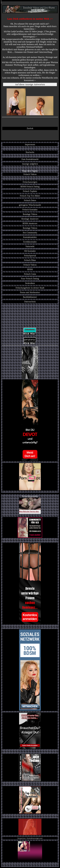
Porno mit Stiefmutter (30, 292)
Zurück (30, 128)
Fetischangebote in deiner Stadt (30, 288)
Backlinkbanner (30, 297)
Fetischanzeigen (30, 182)
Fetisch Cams (30, 274)
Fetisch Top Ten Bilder (30, 196)
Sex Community (30, 233)
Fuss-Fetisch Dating (30, 279)
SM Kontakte (30, 251)
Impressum (30, 145)
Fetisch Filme (30, 260)
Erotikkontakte (30, 242)
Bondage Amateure (30, 219)
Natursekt (30, 246)
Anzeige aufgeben (30, 164)
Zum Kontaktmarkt (30, 159)
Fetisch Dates (30, 200)
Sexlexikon (30, 283)
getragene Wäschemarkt (30, 205)
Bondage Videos (30, 214)
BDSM (30, 269)
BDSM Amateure (30, 223)
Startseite (30, 152)
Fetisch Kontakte (30, 210)
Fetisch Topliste (30, 191)
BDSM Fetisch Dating (30, 187)
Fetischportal (30, 256)
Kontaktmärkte (30, 237)
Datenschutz (30, 302)
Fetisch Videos (30, 174)
